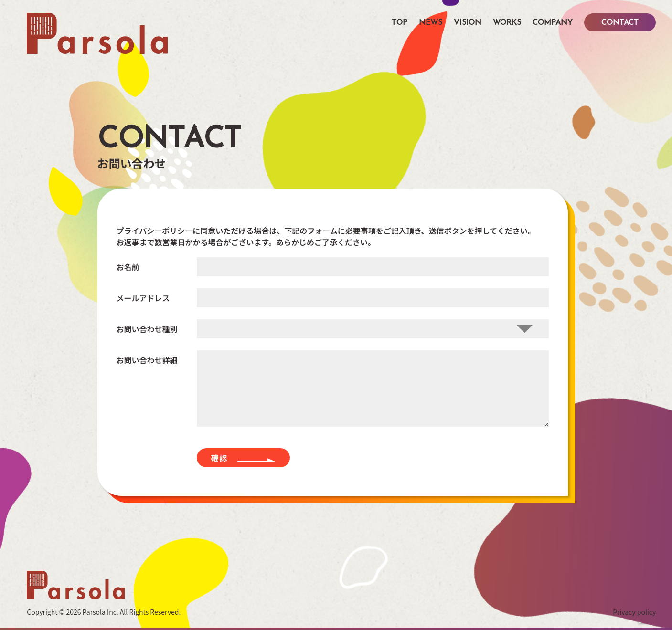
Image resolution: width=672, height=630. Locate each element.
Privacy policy (634, 612)
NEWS (431, 23)
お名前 (128, 266)
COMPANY (553, 23)
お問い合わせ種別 (147, 328)
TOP (400, 23)
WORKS (507, 23)
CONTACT (620, 23)
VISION (468, 23)
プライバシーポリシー (155, 231)
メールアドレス (143, 297)
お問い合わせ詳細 (147, 359)
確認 (220, 458)
